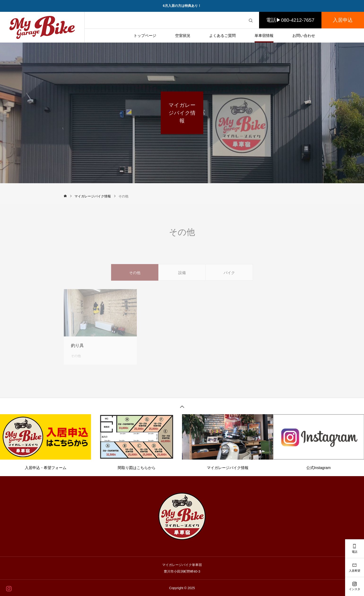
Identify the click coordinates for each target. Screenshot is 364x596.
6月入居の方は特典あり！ (182, 6)
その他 (76, 361)
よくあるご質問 (222, 36)
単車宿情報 (264, 36)
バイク (229, 278)
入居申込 (343, 20)
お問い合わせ (304, 36)
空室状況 (183, 36)
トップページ (145, 36)
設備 (182, 278)
